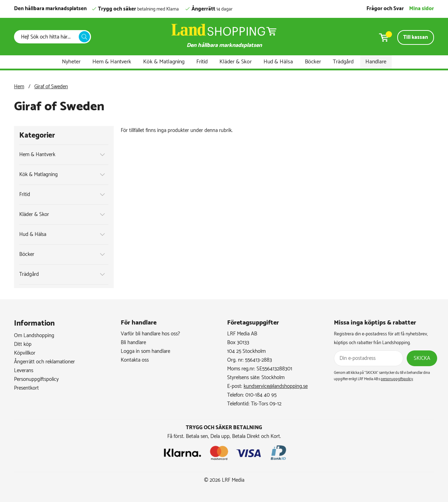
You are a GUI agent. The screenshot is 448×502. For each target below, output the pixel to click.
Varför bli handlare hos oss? (150, 334)
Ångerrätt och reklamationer (44, 362)
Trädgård (343, 62)
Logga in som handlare (145, 351)
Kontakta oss (135, 360)
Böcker (313, 62)
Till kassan (416, 37)
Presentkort (26, 388)
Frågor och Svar (385, 9)
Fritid (202, 62)
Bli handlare (133, 343)
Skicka (422, 358)
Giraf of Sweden (51, 87)
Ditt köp (23, 344)
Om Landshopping (34, 336)
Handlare (376, 62)
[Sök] (48, 37)
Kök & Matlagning (164, 62)
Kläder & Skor (236, 62)
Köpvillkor (25, 353)
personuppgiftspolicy (397, 379)
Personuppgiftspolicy (36, 379)
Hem (19, 87)
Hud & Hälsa (278, 62)
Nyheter (71, 62)
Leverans (24, 371)
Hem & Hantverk (112, 62)
